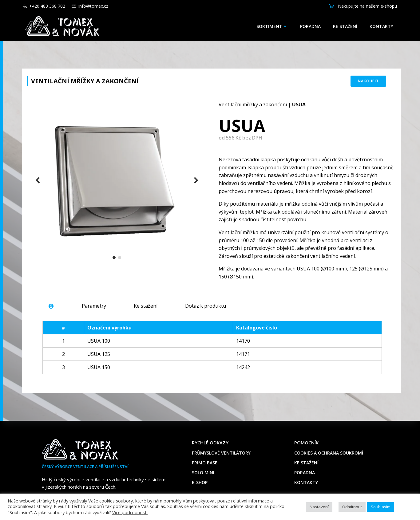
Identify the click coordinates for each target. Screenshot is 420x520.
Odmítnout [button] (352, 507)
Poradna (310, 26)
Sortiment (272, 26)
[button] (114, 258)
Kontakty (381, 26)
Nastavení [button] (319, 507)
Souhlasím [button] (381, 507)
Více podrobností (130, 512)
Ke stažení (345, 26)
